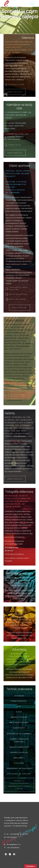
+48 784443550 (13, 848)
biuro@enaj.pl (14, 845)
